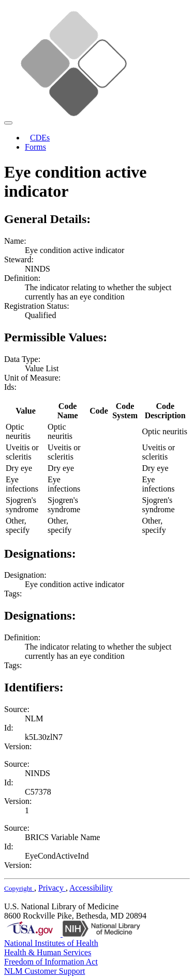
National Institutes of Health (51, 943)
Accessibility (91, 888)
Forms (35, 147)
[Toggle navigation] (8, 123)
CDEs (40, 138)
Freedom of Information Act (51, 962)
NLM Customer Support (44, 971)
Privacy (52, 888)
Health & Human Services (48, 952)
